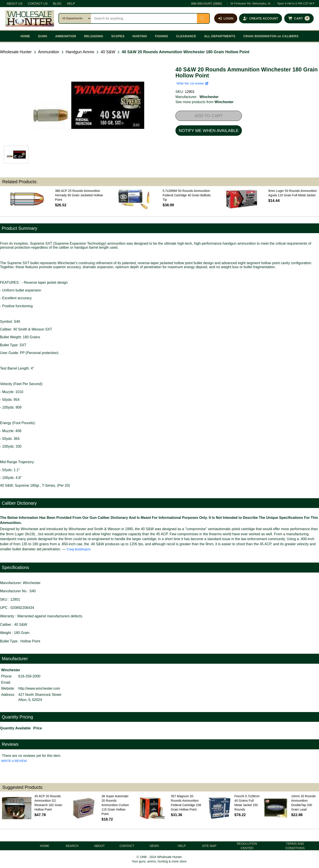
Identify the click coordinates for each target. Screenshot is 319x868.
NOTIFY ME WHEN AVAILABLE (209, 131)
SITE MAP (209, 846)
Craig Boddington (79, 549)
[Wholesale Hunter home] (30, 18)
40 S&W (108, 52)
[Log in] (226, 18)
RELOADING (94, 36)
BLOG (57, 4)
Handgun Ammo (80, 52)
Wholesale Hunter (16, 52)
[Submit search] (203, 18)
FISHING (162, 36)
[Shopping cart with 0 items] (299, 18)
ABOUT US (15, 4)
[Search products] (144, 18)
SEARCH (72, 846)
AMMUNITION (66, 36)
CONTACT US (38, 4)
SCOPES (118, 36)
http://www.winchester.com (39, 688)
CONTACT (127, 846)
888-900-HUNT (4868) (207, 4)
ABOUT (99, 846)
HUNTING (140, 36)
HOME (25, 36)
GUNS (43, 36)
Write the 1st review (193, 83)
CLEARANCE (186, 36)
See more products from (204, 102)
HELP (71, 4)
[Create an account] (261, 18)
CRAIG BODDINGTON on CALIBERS (271, 36)
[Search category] (75, 18)
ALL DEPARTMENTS (220, 36)
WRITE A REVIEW (14, 761)
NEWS (154, 846)
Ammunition (49, 52)
